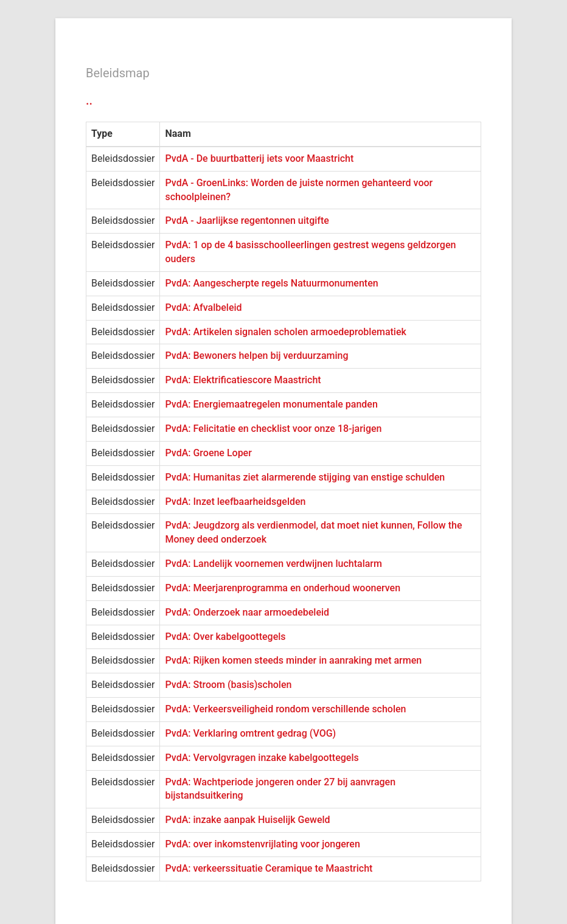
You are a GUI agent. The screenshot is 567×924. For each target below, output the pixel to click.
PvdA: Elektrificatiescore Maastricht (243, 380)
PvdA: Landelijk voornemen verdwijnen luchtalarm (273, 564)
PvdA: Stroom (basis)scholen (228, 685)
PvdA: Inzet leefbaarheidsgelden (235, 502)
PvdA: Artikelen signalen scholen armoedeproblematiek (285, 332)
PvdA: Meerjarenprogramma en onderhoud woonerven (283, 588)
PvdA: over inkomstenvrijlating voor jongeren (262, 844)
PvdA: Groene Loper (208, 453)
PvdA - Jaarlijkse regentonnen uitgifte (247, 221)
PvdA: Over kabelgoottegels (225, 637)
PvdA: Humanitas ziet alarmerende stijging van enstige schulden (305, 477)
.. (89, 100)
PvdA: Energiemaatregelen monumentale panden (271, 404)
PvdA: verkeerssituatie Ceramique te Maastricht (269, 868)
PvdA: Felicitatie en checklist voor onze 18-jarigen (273, 429)
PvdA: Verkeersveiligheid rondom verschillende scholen (285, 709)
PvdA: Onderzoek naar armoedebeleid (247, 612)
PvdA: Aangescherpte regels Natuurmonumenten (271, 283)
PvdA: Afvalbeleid (203, 307)
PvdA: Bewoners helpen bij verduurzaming (256, 356)
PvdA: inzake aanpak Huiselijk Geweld (247, 820)
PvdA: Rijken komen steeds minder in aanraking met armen (293, 660)
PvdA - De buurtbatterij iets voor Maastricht (259, 158)
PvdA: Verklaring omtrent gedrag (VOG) (250, 733)
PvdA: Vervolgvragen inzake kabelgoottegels (262, 758)
